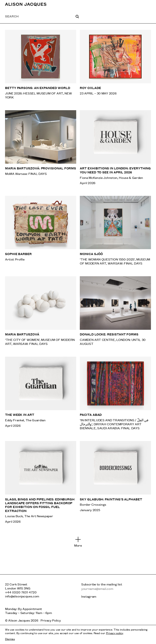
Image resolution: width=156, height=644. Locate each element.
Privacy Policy (51, 620)
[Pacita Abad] (115, 393)
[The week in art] (41, 393)
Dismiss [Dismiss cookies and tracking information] (10, 639)
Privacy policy (115, 633)
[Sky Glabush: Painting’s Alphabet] (115, 482)
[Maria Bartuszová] (41, 311)
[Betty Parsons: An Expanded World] (41, 64)
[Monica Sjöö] (115, 230)
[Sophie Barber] (41, 230)
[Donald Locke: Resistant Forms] (115, 311)
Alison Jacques (19, 620)
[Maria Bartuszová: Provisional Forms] (41, 147)
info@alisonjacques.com (22, 596)
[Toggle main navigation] (148, 4)
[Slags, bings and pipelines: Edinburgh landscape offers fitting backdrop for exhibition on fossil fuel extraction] (41, 482)
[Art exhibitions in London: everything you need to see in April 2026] (115, 147)
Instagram (89, 596)
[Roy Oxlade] (115, 64)
